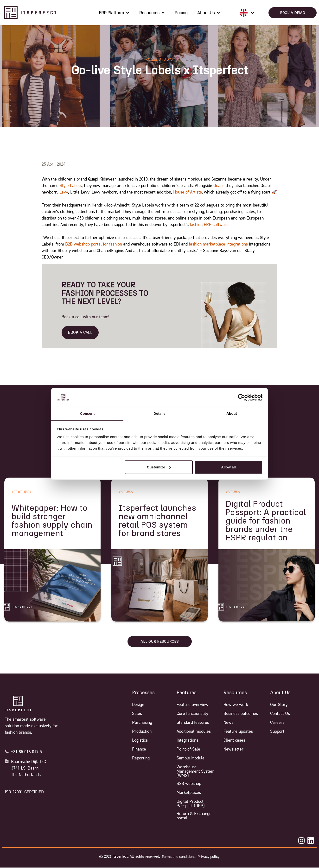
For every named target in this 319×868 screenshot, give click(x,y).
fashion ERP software (209, 225)
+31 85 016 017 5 (26, 752)
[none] (247, 13)
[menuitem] (247, 13)
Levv (64, 192)
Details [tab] (159, 413)
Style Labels (71, 186)
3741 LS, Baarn (25, 768)
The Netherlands (26, 775)
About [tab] (232, 413)
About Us (280, 693)
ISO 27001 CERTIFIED (24, 792)
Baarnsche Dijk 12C (29, 762)
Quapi (218, 186)
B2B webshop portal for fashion (94, 244)
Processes (143, 693)
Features (187, 693)
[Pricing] (181, 13)
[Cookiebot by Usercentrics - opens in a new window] (241, 397)
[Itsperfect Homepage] (18, 704)
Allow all (228, 467)
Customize (159, 467)
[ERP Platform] (114, 13)
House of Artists (188, 192)
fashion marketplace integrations (218, 244)
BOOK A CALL (80, 332)
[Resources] (152, 13)
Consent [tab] (87, 413)
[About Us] (209, 13)
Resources (235, 693)
